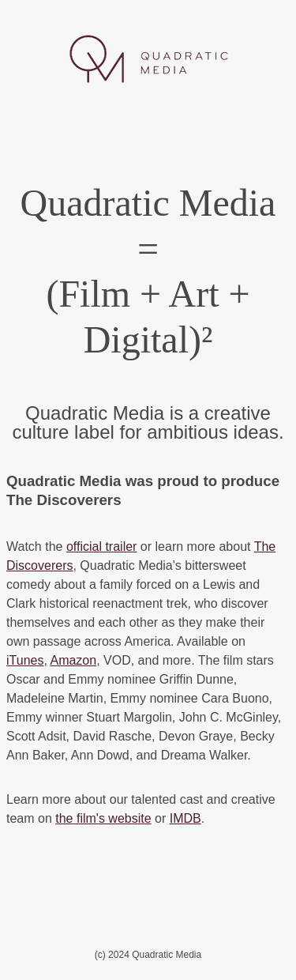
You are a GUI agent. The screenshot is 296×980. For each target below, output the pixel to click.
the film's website (103, 818)
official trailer (102, 547)
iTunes (25, 660)
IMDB (185, 818)
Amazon (73, 660)
